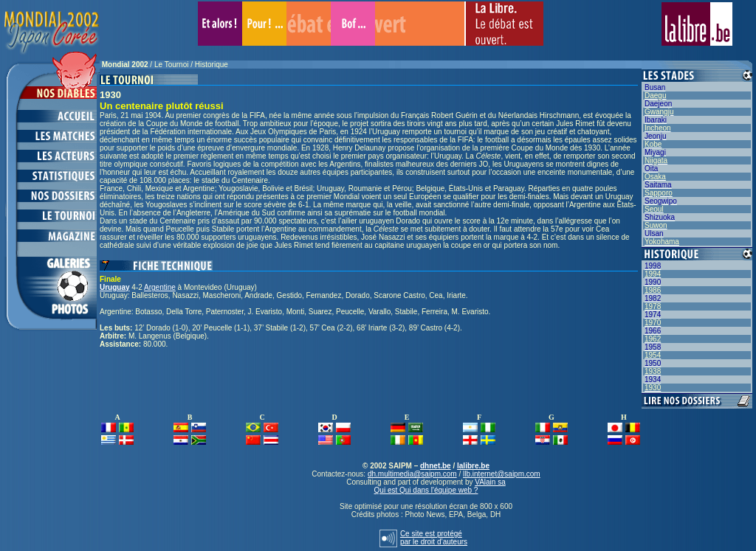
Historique (212, 65)
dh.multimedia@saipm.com (412, 474)
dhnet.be (436, 466)
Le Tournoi (172, 65)
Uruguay (115, 287)
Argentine (160, 287)
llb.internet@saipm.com (502, 474)
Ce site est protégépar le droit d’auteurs (434, 538)
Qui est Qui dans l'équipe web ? (426, 490)
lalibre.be (473, 466)
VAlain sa (490, 482)
